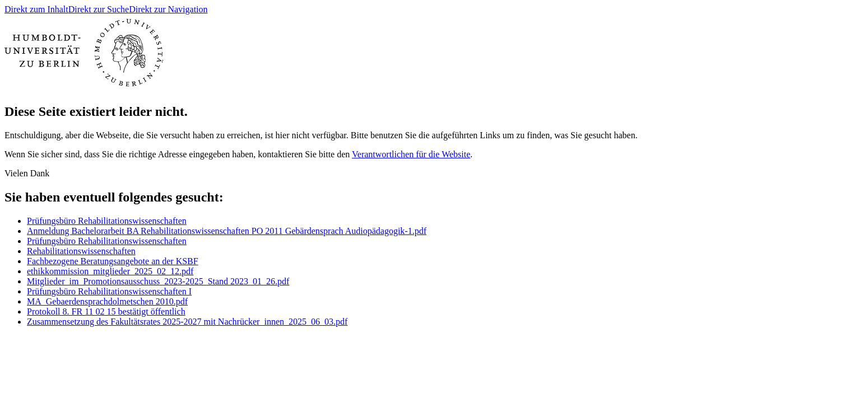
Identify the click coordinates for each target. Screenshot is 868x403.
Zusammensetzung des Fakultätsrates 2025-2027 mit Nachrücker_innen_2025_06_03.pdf (187, 322)
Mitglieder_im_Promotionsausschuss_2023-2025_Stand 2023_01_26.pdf (158, 281)
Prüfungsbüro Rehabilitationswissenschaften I (109, 291)
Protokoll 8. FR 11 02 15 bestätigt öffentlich (106, 311)
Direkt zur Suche (99, 9)
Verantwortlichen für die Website (411, 154)
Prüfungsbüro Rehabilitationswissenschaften (107, 221)
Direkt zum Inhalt (36, 9)
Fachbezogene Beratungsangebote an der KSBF (113, 261)
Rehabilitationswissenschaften (81, 251)
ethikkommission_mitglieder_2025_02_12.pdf (110, 271)
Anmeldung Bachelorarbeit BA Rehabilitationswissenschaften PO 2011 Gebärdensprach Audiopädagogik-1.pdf (227, 231)
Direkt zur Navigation (168, 9)
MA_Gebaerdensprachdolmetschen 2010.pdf (107, 301)
